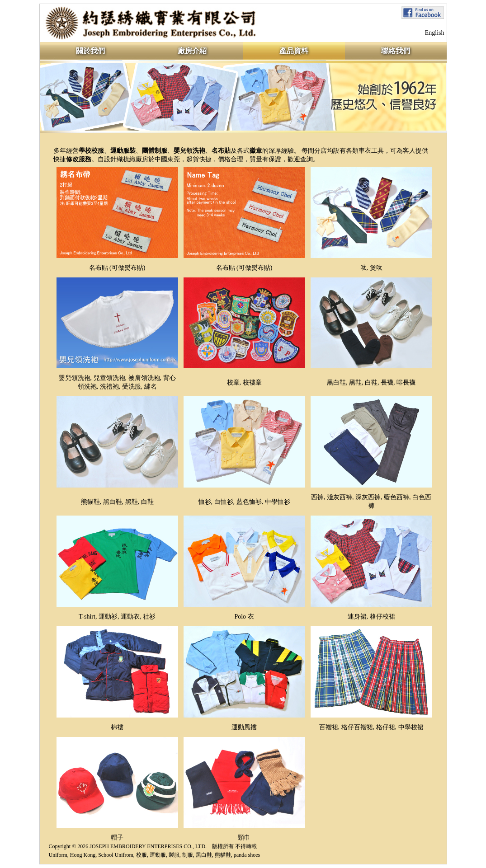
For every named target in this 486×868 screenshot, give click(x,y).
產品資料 (294, 51)
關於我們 (90, 51)
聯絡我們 (396, 51)
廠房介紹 (192, 51)
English (435, 33)
